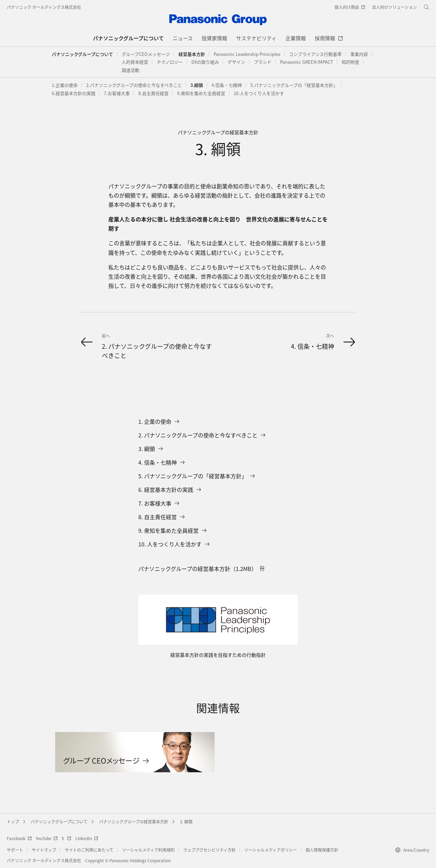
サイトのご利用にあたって (89, 850)
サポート (15, 850)
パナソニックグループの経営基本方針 (134, 821)
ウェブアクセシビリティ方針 (209, 850)
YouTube (47, 838)
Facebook (19, 838)
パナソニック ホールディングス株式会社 (44, 7)
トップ (13, 821)
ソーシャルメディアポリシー (271, 850)
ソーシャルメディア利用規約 (148, 850)
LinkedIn (87, 838)
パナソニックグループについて (82, 54)
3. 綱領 (186, 821)
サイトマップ (44, 850)
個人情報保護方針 (322, 850)
